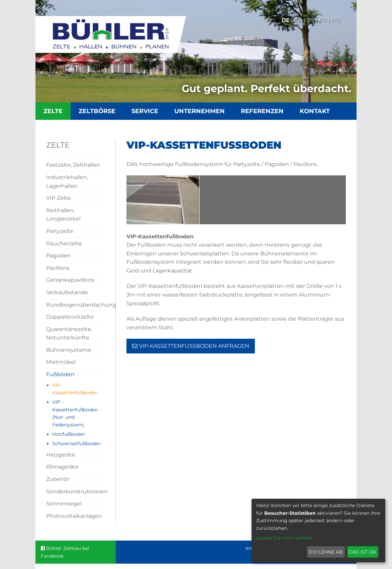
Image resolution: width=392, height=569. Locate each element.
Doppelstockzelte (70, 317)
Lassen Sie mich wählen (284, 538)
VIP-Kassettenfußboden (75, 389)
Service (145, 111)
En (298, 20)
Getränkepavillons (70, 280)
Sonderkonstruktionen (75, 492)
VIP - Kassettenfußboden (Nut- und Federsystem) (75, 413)
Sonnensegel (64, 504)
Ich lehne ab (326, 552)
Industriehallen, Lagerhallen (67, 182)
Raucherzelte (64, 243)
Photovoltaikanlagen (74, 516)
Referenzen (262, 111)
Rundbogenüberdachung (75, 305)
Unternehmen (200, 111)
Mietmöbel (61, 362)
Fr (323, 20)
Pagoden (58, 256)
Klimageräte (62, 467)
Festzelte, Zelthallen (73, 165)
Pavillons (58, 268)
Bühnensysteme (69, 350)
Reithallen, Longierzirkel (63, 215)
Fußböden (60, 374)
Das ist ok (363, 552)
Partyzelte (60, 231)
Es (311, 20)
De (286, 20)
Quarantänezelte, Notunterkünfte (69, 334)
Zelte (53, 111)
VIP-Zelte (59, 198)
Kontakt (315, 111)
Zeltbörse (97, 111)
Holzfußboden (69, 434)
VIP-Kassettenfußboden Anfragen (191, 346)
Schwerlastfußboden (76, 443)
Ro (336, 20)
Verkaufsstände (67, 292)
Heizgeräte (61, 455)
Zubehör (58, 479)
